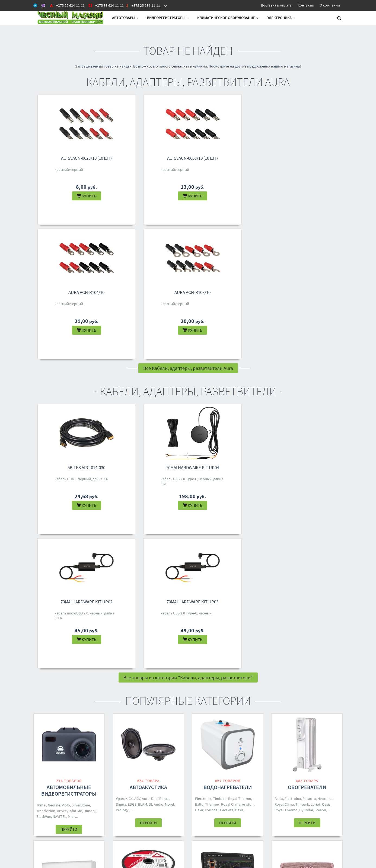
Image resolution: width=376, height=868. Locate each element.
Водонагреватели (228, 519)
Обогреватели (307, 519)
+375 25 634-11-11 (182, 768)
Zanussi (43, 668)
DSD (119, 669)
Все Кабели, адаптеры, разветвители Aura (188, 234)
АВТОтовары (125, 18)
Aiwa (252, 663)
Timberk (220, 530)
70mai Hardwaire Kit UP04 (152, 333)
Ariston (248, 536)
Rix (93, 663)
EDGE (132, 536)
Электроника (281, 18)
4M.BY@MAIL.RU (181, 775)
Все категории (188, 712)
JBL (278, 664)
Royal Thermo (240, 530)
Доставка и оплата (276, 5)
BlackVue (44, 548)
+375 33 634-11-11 (182, 761)
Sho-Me (76, 542)
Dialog (323, 664)
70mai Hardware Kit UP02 (232, 333)
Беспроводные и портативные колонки (307, 649)
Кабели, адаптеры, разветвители (148, 649)
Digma (121, 536)
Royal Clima (231, 536)
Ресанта (227, 542)
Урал (120, 530)
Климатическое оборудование (228, 18)
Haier (199, 542)
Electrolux (203, 530)
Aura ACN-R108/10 (311, 158)
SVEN (316, 669)
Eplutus (201, 668)
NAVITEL (59, 548)
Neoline (54, 537)
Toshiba (70, 663)
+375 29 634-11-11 (182, 754)
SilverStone (81, 537)
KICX (129, 530)
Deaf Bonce (160, 530)
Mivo (312, 664)
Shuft (95, 657)
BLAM (143, 536)
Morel (170, 536)
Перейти (69, 561)
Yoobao (161, 664)
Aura (146, 530)
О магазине (122, 768)
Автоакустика (148, 519)
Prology (122, 542)
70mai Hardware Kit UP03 (311, 333)
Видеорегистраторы (168, 18)
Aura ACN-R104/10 (232, 158)
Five (157, 669)
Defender (282, 675)
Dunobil (90, 542)
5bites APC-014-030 (73, 333)
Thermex (212, 536)
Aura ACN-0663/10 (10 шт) (152, 158)
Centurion (238, 663)
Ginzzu (280, 669)
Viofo (66, 537)
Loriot (316, 536)
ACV (137, 530)
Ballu (199, 536)
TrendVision (46, 542)
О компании (330, 5)
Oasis (239, 542)
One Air (56, 668)
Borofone (290, 664)
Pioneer (223, 663)
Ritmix (327, 669)
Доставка (121, 761)
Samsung (145, 669)
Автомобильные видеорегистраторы (69, 522)
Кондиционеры (69, 646)
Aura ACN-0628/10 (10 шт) (73, 158)
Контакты (306, 5)
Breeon (320, 542)
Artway (63, 542)
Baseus (130, 669)
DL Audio (156, 536)
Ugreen (147, 664)
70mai (41, 537)
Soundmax (243, 657)
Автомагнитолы (228, 646)
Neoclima (325, 530)
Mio (71, 548)
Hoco (306, 669)
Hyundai (212, 542)
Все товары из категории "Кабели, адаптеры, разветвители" (188, 409)
